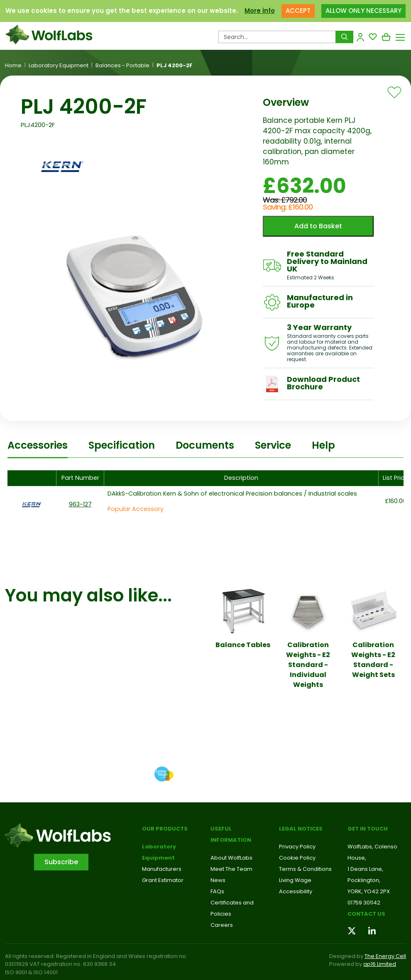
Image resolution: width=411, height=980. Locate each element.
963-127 (80, 504)
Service (273, 445)
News (218, 880)
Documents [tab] (205, 445)
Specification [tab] (122, 445)
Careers (222, 925)
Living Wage (295, 880)
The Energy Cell (385, 956)
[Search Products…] (277, 37)
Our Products (165, 829)
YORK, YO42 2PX (369, 891)
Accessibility (296, 891)
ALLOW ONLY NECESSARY (363, 11)
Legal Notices (301, 829)
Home (13, 66)
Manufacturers (162, 869)
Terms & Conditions (305, 869)
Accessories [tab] (38, 445)
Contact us (366, 914)
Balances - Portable (122, 66)
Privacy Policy (297, 847)
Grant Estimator (163, 880)
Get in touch (368, 829)
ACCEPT (298, 11)
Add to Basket (318, 226)
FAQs (217, 891)
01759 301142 (364, 903)
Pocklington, (364, 880)
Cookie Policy (297, 858)
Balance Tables (243, 645)
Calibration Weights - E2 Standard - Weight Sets (373, 660)
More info (260, 11)
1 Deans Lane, (365, 869)
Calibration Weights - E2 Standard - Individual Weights (308, 665)
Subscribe (61, 862)
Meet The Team (231, 869)
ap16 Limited (380, 964)
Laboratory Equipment (59, 66)
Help (323, 445)
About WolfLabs (231, 858)
